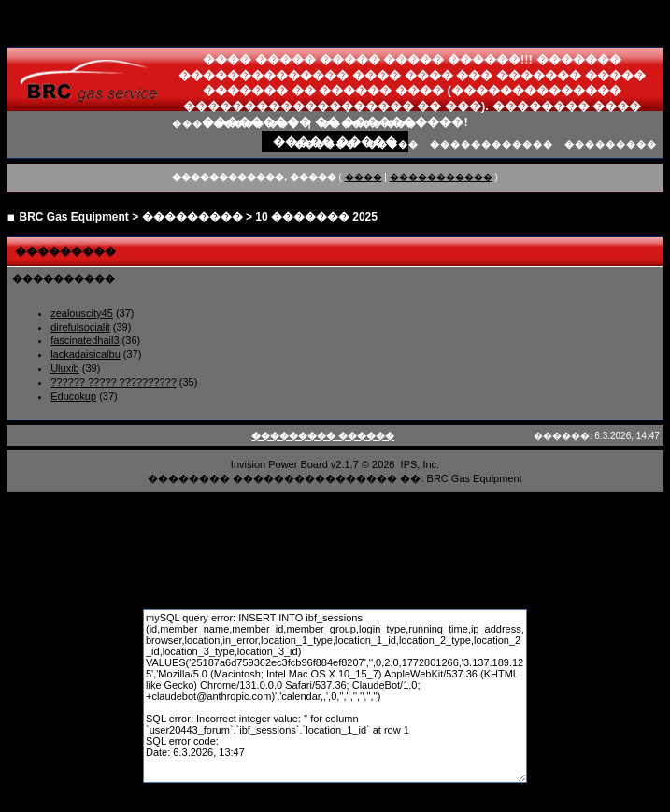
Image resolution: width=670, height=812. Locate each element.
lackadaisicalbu (86, 354)
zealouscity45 (82, 313)
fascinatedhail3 (85, 340)
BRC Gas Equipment (74, 217)
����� (393, 144)
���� (364, 177)
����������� (441, 177)
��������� (611, 144)
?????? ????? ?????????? (114, 382)
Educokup (73, 396)
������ (325, 144)
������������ (492, 144)
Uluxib (65, 368)
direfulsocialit (80, 327)
